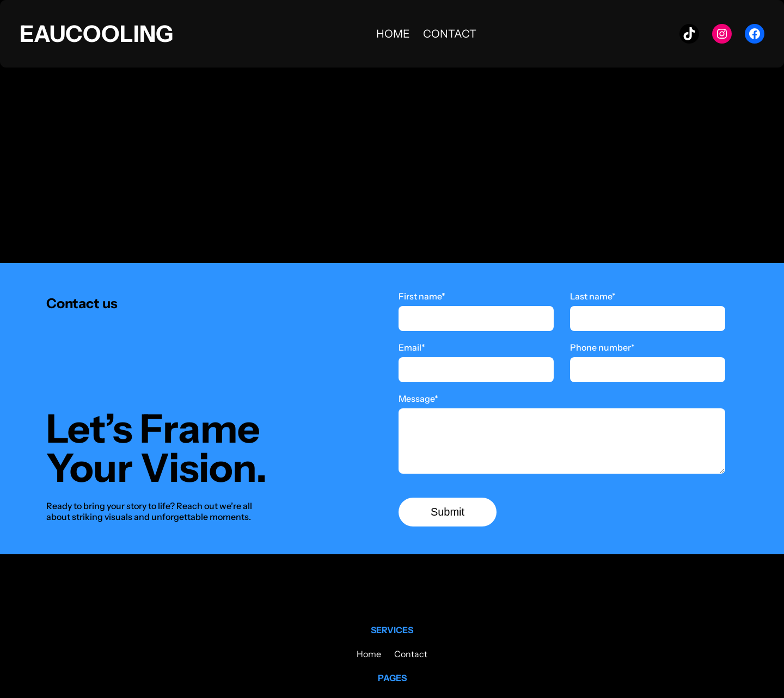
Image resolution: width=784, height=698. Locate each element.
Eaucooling (96, 34)
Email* (412, 347)
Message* (418, 399)
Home (393, 34)
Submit (448, 512)
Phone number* (602, 347)
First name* (422, 296)
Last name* (593, 296)
